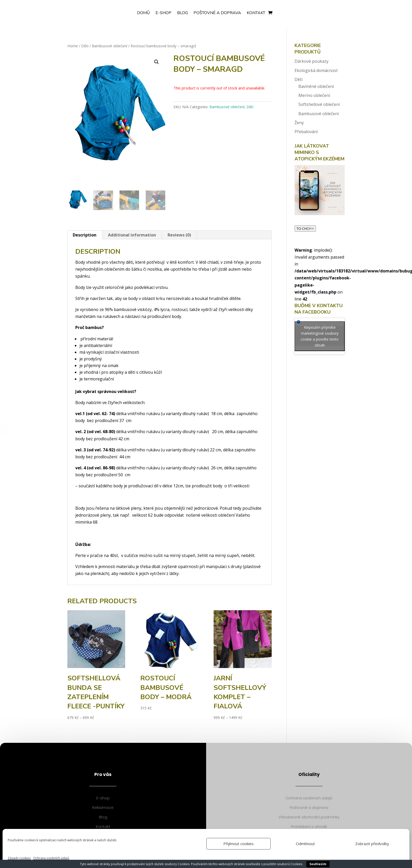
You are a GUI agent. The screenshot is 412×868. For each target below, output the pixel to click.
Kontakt (256, 13)
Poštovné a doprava (217, 13)
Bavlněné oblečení (316, 86)
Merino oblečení (314, 95)
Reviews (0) (179, 235)
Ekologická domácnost (316, 70)
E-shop (163, 13)
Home (73, 46)
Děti (85, 46)
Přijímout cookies (239, 844)
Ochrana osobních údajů (51, 858)
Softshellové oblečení (319, 104)
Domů (143, 13)
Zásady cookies (19, 858)
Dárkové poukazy (312, 61)
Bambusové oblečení (109, 46)
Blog (182, 13)
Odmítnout (305, 844)
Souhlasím (318, 864)
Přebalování (306, 132)
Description (85, 235)
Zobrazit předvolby (372, 844)
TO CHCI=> (305, 229)
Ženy (299, 123)
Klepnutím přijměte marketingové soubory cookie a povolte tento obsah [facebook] (320, 336)
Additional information (132, 235)
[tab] (85, 235)
